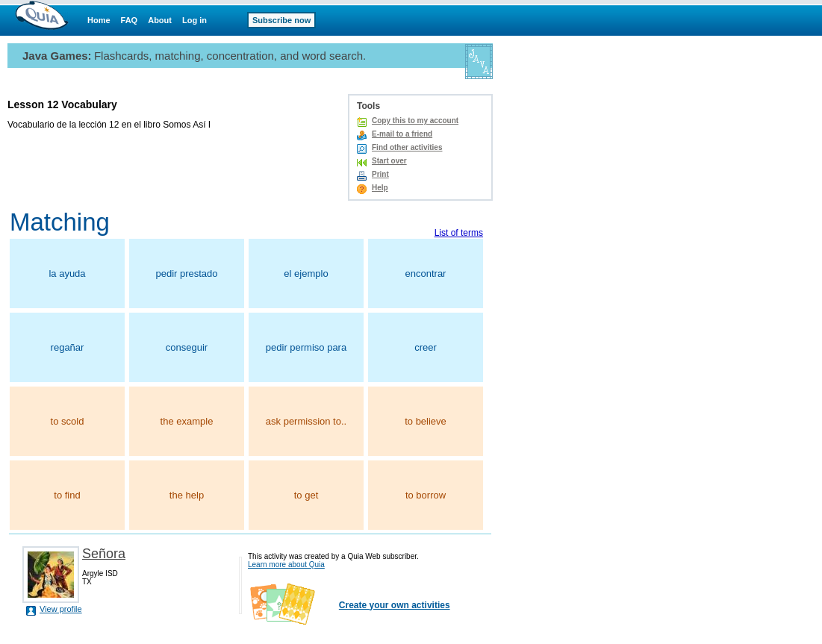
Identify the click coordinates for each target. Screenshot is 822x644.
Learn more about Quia (286, 565)
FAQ (130, 20)
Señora (104, 554)
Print (380, 174)
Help (380, 188)
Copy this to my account (415, 121)
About (160, 20)
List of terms (459, 233)
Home (99, 20)
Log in (194, 20)
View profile (61, 609)
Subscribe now (281, 20)
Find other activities (407, 147)
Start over (389, 161)
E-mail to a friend (402, 134)
